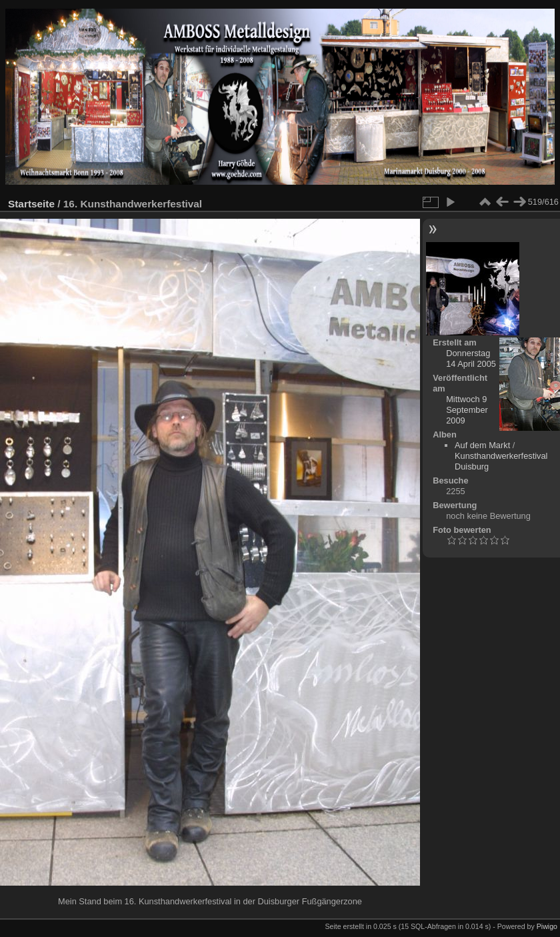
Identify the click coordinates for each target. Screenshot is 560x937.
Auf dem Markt (482, 445)
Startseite (31, 204)
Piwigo (547, 926)
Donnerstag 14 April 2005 (471, 358)
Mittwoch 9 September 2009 (467, 410)
